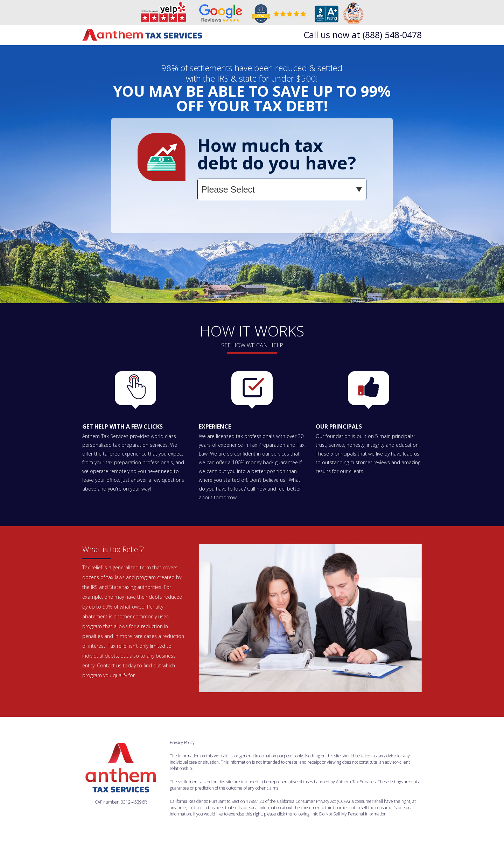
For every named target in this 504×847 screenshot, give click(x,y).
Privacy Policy (182, 742)
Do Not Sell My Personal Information (353, 814)
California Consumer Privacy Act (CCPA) (313, 801)
